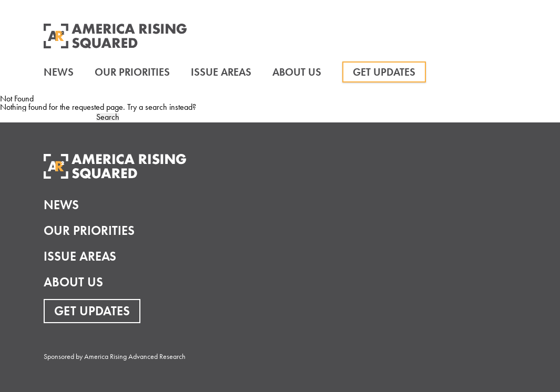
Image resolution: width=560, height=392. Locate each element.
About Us (297, 72)
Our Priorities (132, 72)
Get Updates (384, 72)
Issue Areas (221, 72)
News (59, 72)
